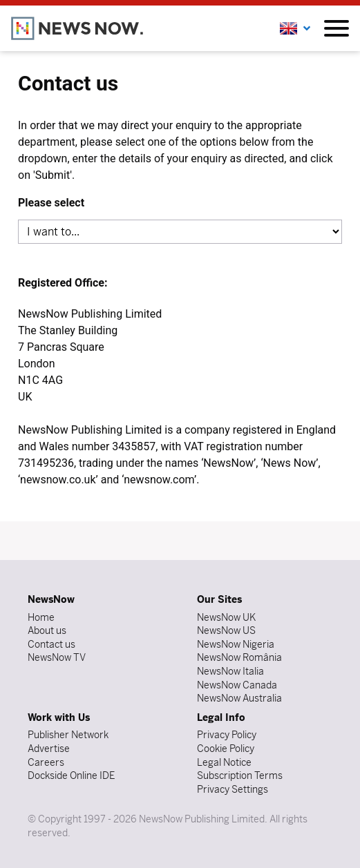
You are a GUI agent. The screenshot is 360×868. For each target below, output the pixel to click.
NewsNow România (239, 657)
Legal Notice (224, 762)
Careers (46, 762)
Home (41, 617)
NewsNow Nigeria (236, 644)
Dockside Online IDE (71, 775)
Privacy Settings (233, 789)
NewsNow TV (57, 657)
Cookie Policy (226, 749)
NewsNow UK (226, 617)
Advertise (49, 749)
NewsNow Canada (237, 685)
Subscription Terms (240, 775)
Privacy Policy (227, 735)
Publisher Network (68, 735)
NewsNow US (226, 630)
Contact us (51, 644)
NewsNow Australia (239, 698)
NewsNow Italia (230, 671)
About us (47, 630)
